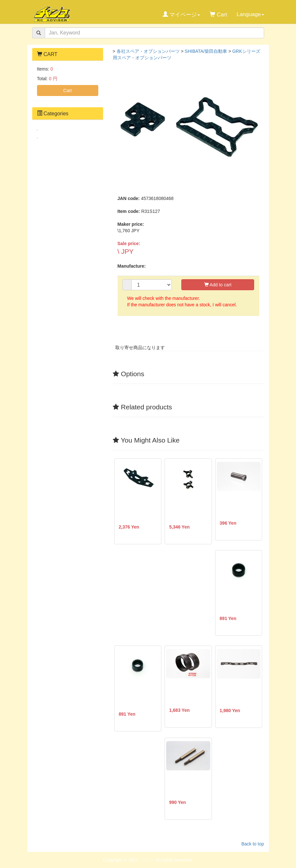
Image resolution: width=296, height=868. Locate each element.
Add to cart (218, 285)
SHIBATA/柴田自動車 (206, 51)
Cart (67, 91)
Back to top (253, 844)
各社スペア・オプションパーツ (148, 51)
